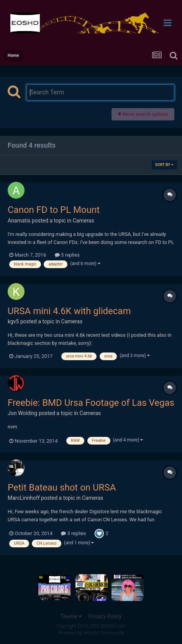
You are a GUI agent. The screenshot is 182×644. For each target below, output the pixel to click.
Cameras (84, 221)
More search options (143, 114)
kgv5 (13, 321)
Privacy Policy (105, 616)
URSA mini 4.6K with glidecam (69, 311)
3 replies (73, 533)
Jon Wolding (22, 413)
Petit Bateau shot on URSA (62, 488)
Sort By (164, 165)
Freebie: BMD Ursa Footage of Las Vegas (91, 403)
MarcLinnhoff (24, 498)
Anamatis (19, 221)
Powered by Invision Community (91, 633)
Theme (71, 616)
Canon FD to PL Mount (54, 210)
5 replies (67, 255)
